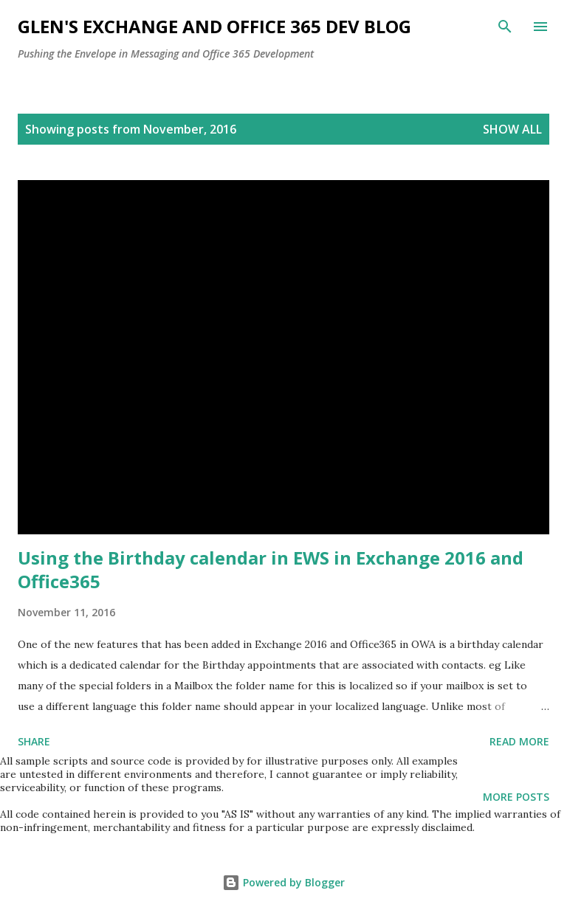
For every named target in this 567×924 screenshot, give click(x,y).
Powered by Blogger (283, 882)
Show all (512, 129)
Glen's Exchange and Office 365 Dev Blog (214, 26)
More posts (516, 797)
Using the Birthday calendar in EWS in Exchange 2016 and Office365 (271, 569)
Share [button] (34, 741)
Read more (519, 741)
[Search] (505, 27)
